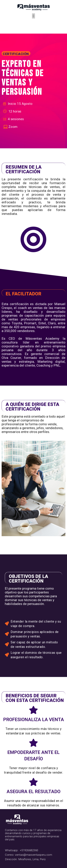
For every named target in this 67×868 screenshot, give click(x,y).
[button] (34, 16)
